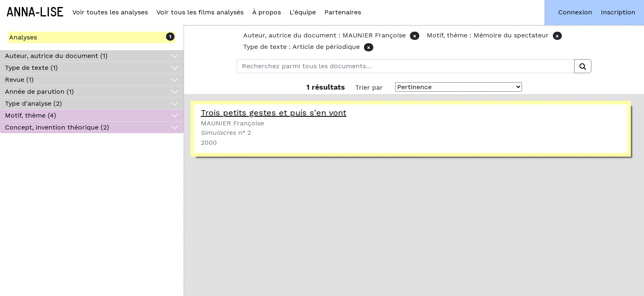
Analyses (23, 37)
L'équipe (303, 12)
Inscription (618, 12)
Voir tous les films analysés (200, 12)
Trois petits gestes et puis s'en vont (274, 113)
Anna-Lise (35, 12)
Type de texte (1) (31, 68)
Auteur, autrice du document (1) (56, 56)
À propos (267, 12)
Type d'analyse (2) (33, 103)
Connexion (575, 12)
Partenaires (343, 12)
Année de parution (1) (39, 91)
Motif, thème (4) (31, 115)
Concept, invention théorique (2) (57, 127)
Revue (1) (19, 80)
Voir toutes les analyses (110, 12)
